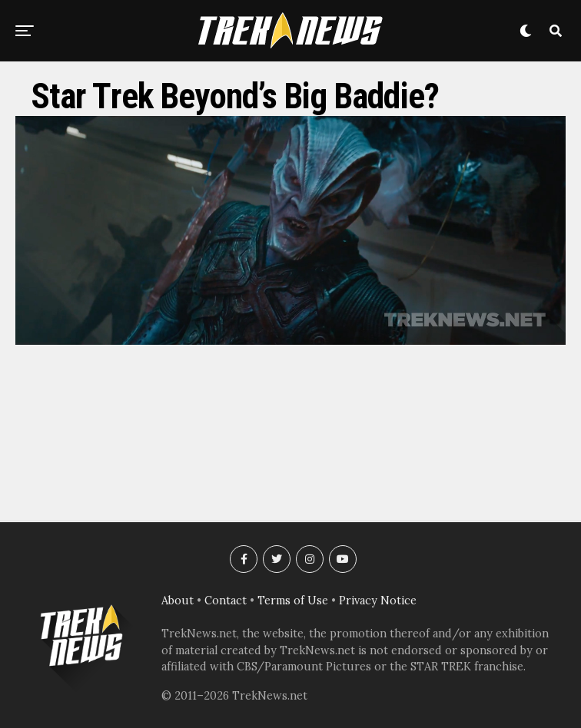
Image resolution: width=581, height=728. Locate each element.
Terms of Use (293, 601)
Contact (226, 601)
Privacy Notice (378, 601)
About (178, 601)
